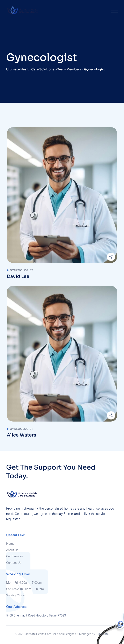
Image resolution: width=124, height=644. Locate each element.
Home (10, 544)
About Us (12, 550)
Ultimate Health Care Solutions (44, 634)
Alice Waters (21, 435)
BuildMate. (102, 634)
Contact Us (14, 563)
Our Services (15, 556)
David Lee (18, 276)
